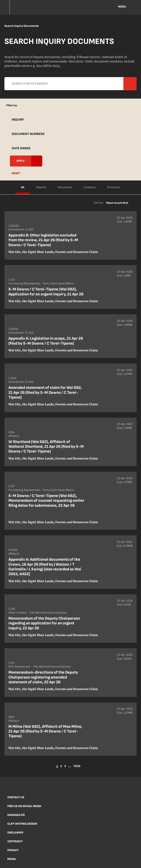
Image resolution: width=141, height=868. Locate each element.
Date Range (21, 148)
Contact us (16, 797)
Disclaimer (15, 833)
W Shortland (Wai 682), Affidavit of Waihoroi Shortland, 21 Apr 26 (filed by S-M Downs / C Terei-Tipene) (46, 447)
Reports (41, 187)
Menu (122, 7)
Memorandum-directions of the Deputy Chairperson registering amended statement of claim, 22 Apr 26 (43, 677)
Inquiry (18, 120)
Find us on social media (24, 806)
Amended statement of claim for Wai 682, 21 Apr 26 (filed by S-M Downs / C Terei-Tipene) (45, 393)
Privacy (13, 850)
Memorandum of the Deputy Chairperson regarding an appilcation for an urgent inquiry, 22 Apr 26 (44, 623)
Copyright (15, 841)
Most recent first (117, 203)
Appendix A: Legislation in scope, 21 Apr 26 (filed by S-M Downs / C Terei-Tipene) (46, 341)
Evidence (90, 187)
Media (12, 859)
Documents (65, 187)
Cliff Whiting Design (22, 824)
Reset (16, 173)
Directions (114, 187)
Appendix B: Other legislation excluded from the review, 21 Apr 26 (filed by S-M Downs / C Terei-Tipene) (43, 240)
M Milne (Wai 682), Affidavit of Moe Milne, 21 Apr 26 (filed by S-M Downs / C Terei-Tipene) (45, 731)
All (23, 187)
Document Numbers (28, 134)
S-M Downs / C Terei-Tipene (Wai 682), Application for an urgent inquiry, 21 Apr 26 (46, 292)
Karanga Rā (16, 815)
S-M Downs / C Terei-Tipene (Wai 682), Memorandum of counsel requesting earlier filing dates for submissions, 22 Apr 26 (46, 501)
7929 (77, 766)
